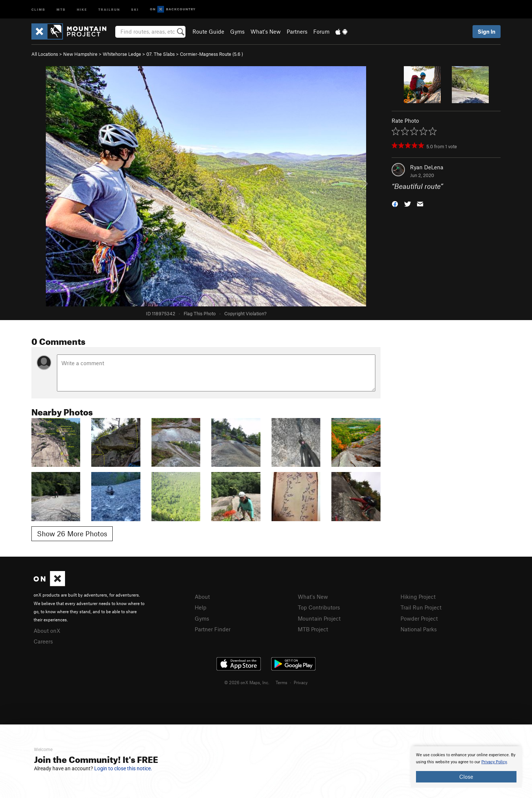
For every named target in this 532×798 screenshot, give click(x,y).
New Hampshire (80, 54)
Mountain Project (319, 618)
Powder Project (419, 618)
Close (466, 777)
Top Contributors (319, 607)
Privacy (301, 682)
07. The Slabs (161, 54)
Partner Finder (213, 629)
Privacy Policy (494, 762)
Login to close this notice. (123, 768)
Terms (282, 682)
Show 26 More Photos (72, 534)
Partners (297, 31)
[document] (466, 767)
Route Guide (208, 31)
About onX (47, 631)
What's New (266, 31)
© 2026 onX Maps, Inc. (247, 682)
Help (201, 607)
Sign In (487, 31)
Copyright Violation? (245, 313)
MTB (61, 9)
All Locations (45, 54)
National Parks (419, 629)
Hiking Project (418, 597)
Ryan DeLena (427, 167)
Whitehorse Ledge (122, 54)
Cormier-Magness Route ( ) (212, 54)
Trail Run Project (421, 607)
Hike (82, 9)
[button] (395, 203)
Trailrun (109, 9)
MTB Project (313, 629)
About (202, 597)
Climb (38, 9)
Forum (321, 31)
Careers (43, 641)
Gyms (237, 31)
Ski (135, 9)
